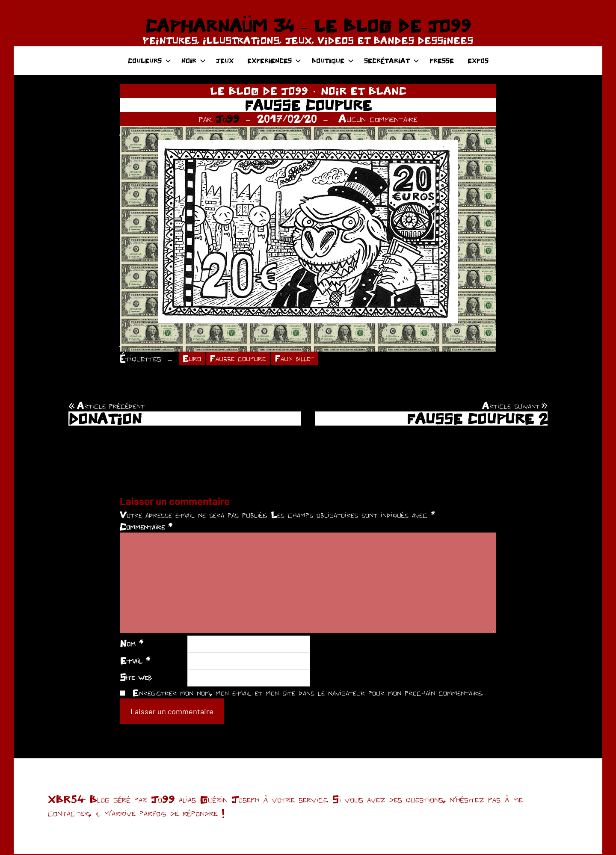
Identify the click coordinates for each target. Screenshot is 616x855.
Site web (136, 678)
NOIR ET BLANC (364, 91)
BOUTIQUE (333, 61)
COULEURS (150, 61)
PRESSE (442, 61)
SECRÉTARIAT (392, 61)
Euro (193, 359)
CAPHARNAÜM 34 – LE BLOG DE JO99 (308, 26)
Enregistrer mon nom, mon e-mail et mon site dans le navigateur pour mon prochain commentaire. (308, 694)
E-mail (135, 662)
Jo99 (228, 118)
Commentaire (146, 528)
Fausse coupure (242, 359)
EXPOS (478, 61)
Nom (132, 645)
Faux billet (304, 359)
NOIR (194, 61)
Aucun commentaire (378, 118)
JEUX (225, 61)
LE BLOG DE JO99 (259, 91)
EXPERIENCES (274, 61)
